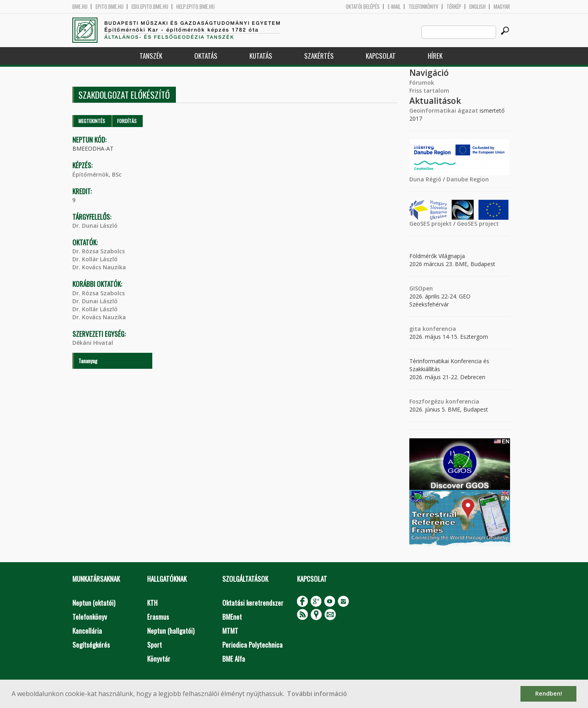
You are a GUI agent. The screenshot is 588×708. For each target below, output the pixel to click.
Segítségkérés (91, 645)
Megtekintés (92, 121)
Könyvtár (159, 659)
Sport (154, 645)
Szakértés (319, 56)
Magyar (502, 7)
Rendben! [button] (549, 693)
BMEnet (232, 617)
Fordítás (127, 121)
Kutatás (261, 56)
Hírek (435, 56)
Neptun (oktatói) (94, 603)
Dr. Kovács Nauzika (99, 267)
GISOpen (421, 288)
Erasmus (158, 617)
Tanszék (151, 56)
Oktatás (206, 56)
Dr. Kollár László (95, 259)
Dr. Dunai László (95, 226)
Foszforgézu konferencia (444, 401)
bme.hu (80, 7)
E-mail (394, 7)
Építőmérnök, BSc (97, 174)
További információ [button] (317, 694)
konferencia (439, 329)
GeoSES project (478, 224)
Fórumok (422, 83)
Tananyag (88, 361)
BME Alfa (234, 659)
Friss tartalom (429, 90)
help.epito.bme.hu (195, 7)
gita (415, 329)
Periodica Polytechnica (252, 645)
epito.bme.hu (110, 7)
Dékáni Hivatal (93, 343)
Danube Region (468, 179)
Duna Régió (425, 179)
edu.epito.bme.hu (150, 7)
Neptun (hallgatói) (171, 631)
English (477, 7)
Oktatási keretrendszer (253, 603)
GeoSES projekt (431, 224)
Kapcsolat (381, 56)
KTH (152, 603)
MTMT (230, 631)
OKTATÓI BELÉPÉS (363, 7)
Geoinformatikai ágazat (444, 110)
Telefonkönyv (424, 7)
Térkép (454, 7)
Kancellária (87, 631)
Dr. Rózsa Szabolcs (99, 251)
